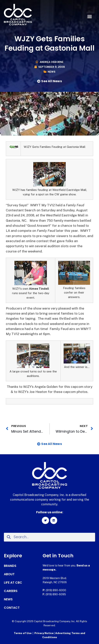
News (52, 72)
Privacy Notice (44, 633)
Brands (10, 566)
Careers (11, 591)
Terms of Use (23, 633)
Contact (12, 608)
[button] (89, 17)
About (9, 574)
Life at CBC (13, 583)
